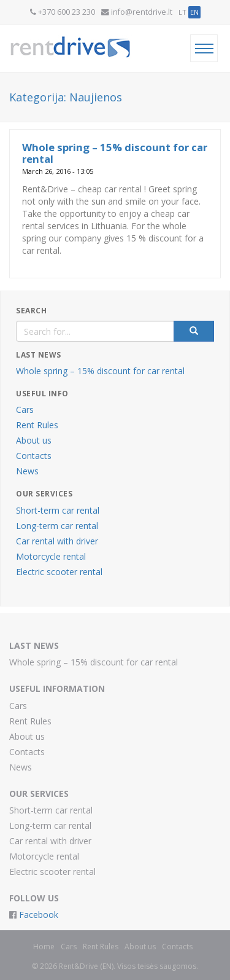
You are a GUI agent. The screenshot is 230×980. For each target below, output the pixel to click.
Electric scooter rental (59, 572)
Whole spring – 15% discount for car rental (115, 153)
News (27, 471)
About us (34, 440)
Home (44, 947)
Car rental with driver (57, 541)
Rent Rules (37, 425)
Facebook (37, 915)
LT (182, 12)
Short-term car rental (58, 510)
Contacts (34, 456)
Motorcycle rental (51, 556)
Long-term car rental (57, 526)
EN (194, 12)
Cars (25, 410)
